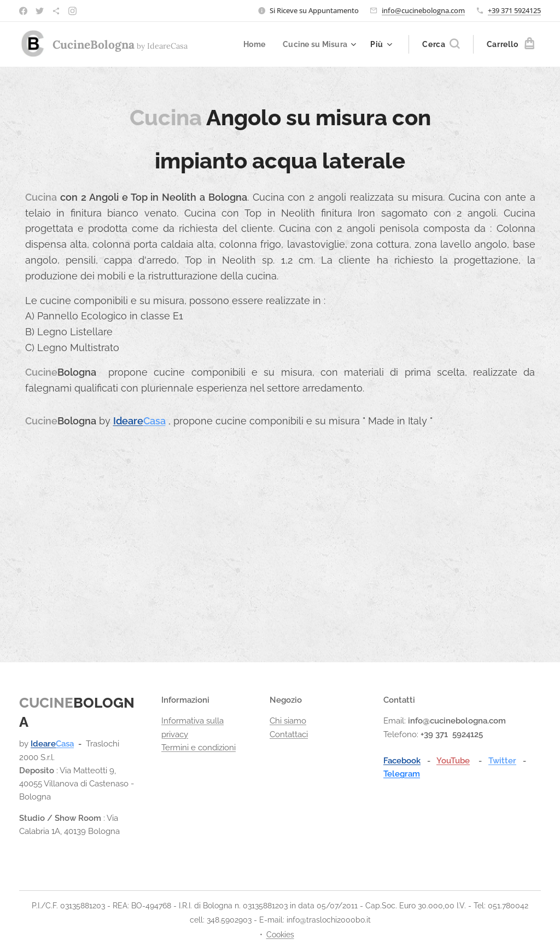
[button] (441, 44)
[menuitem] (253, 44)
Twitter (502, 761)
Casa (154, 421)
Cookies (280, 935)
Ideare (128, 421)
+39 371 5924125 (514, 10)
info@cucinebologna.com (423, 10)
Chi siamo (288, 721)
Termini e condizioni (199, 748)
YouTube (453, 761)
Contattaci (289, 734)
